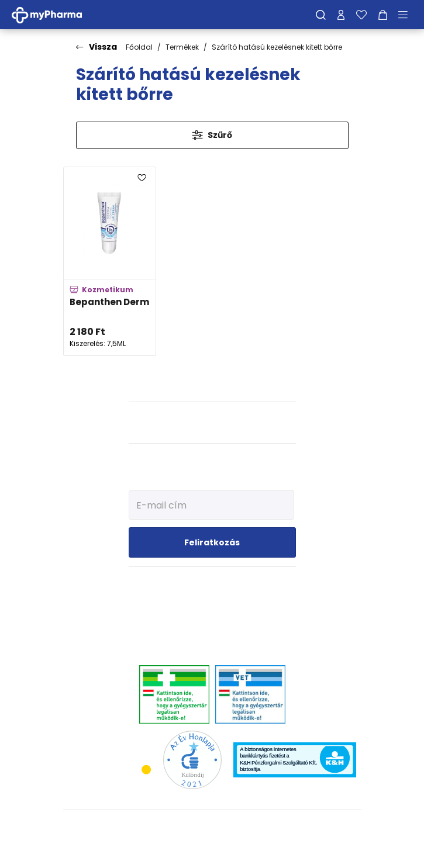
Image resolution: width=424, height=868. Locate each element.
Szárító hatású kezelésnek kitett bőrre (277, 47)
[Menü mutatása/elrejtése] (407, 15)
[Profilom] (341, 15)
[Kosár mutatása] (383, 15)
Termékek (182, 47)
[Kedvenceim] (361, 15)
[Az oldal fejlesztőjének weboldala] (212, 850)
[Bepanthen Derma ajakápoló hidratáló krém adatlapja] (110, 261)
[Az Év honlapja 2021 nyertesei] (192, 760)
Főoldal (139, 47)
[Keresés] (321, 15)
